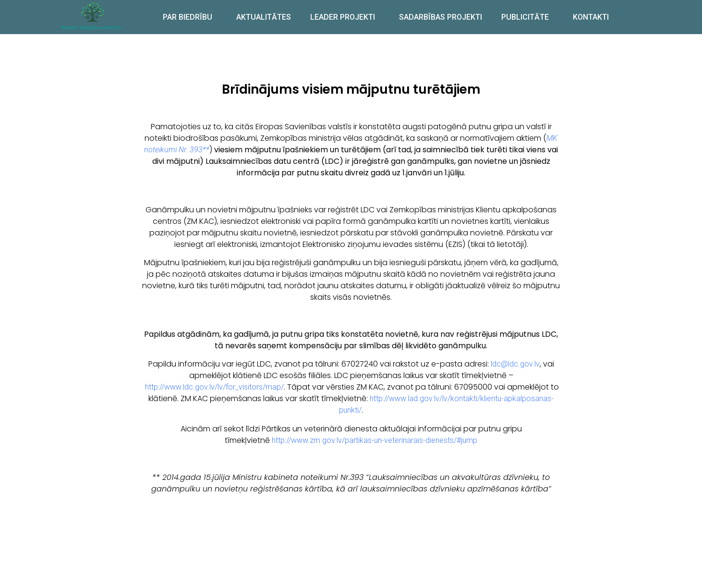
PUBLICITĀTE (527, 17)
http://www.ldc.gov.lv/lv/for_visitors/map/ (214, 387)
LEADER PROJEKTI (345, 17)
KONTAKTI (591, 17)
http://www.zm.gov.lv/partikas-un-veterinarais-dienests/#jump (375, 440)
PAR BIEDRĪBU (190, 17)
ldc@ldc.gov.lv (515, 364)
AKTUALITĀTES (264, 17)
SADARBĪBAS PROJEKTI (441, 17)
